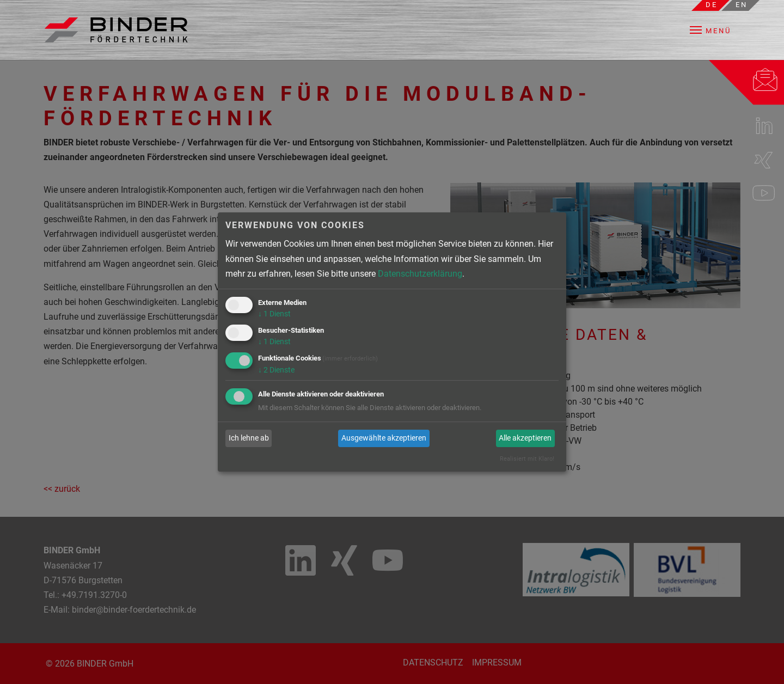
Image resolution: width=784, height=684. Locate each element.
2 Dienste (276, 370)
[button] (718, 30)
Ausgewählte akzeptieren (384, 438)
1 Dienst (274, 314)
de (712, 5)
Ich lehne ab (249, 438)
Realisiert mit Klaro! (527, 459)
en (742, 5)
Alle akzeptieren (525, 438)
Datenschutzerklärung (420, 274)
